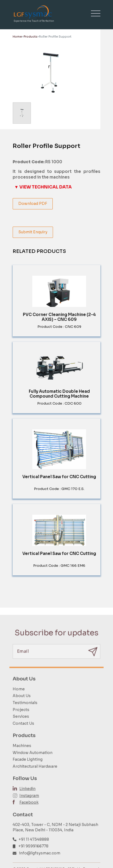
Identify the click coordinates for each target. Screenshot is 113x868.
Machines (22, 754)
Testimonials (25, 711)
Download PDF (33, 204)
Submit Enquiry (33, 232)
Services (21, 725)
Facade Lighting (28, 768)
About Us (22, 704)
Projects (21, 718)
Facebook (29, 811)
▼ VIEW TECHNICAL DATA (43, 187)
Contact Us (23, 732)
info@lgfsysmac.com (40, 862)
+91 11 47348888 (34, 848)
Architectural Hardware (35, 775)
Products (30, 37)
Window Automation (33, 761)
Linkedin (27, 797)
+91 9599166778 (33, 855)
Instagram (29, 804)
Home (17, 37)
